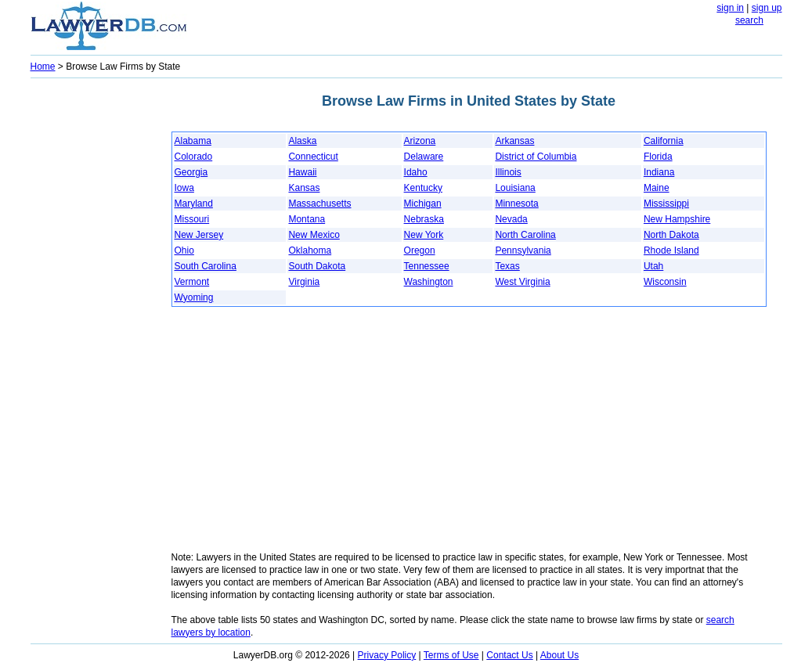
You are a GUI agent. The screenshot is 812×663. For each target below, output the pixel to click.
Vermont (192, 282)
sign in (730, 8)
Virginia (304, 282)
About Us (559, 655)
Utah (653, 266)
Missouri (192, 219)
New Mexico (314, 235)
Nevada (511, 219)
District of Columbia (536, 157)
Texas (507, 266)
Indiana (659, 172)
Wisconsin (665, 282)
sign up (767, 8)
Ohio (184, 250)
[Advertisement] (93, 318)
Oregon (420, 250)
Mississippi (666, 204)
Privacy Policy (387, 655)
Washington (429, 282)
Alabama (193, 141)
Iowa (184, 188)
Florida (658, 157)
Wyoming (194, 297)
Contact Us (509, 655)
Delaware (424, 157)
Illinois (508, 172)
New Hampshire (677, 219)
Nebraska (424, 219)
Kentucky (423, 188)
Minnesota (516, 204)
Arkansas (514, 141)
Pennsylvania (523, 250)
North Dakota (671, 235)
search (749, 20)
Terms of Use (451, 655)
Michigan (423, 204)
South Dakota (317, 266)
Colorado (194, 157)
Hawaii (302, 172)
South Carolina (206, 266)
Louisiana (515, 188)
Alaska (302, 141)
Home (43, 67)
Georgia (191, 172)
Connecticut (313, 157)
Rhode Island (671, 250)
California (664, 141)
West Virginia (522, 282)
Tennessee (427, 266)
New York (424, 235)
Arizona (420, 141)
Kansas (304, 188)
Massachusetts (319, 204)
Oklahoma (310, 250)
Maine (657, 188)
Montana (307, 219)
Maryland (194, 204)
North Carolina (525, 235)
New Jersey (199, 235)
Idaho (416, 172)
